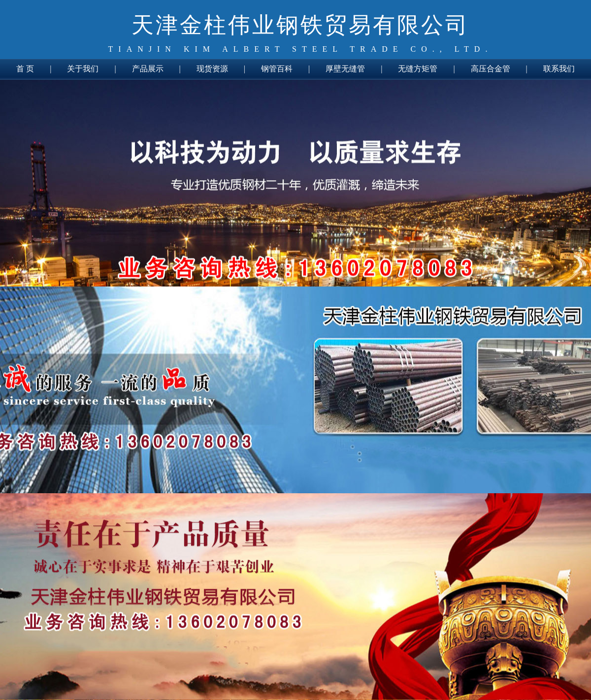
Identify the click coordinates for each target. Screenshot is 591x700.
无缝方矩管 (418, 69)
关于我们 (83, 69)
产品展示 (148, 69)
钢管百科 (277, 69)
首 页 (25, 69)
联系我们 (559, 69)
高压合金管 (491, 69)
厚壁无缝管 (345, 69)
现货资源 (212, 69)
